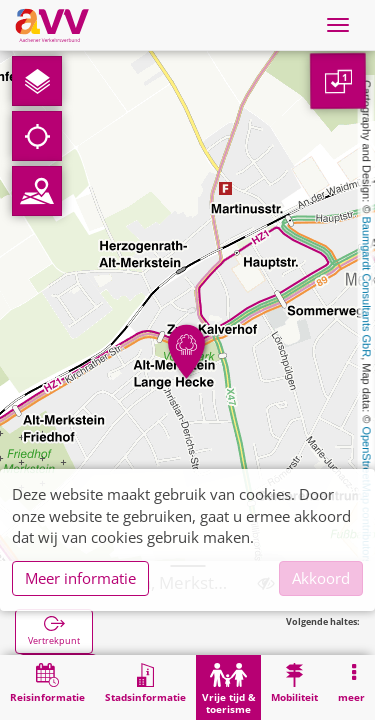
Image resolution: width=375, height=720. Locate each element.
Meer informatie (80, 578)
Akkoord (321, 578)
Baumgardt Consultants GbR (367, 287)
